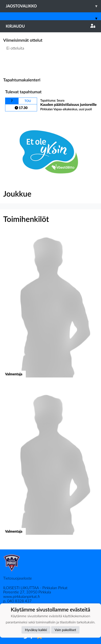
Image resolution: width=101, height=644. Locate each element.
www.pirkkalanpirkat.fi (21, 596)
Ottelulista (14, 65)
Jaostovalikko (53, 6)
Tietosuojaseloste (17, 578)
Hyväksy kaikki (36, 630)
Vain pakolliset (65, 630)
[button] (50, 308)
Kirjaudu (50, 26)
